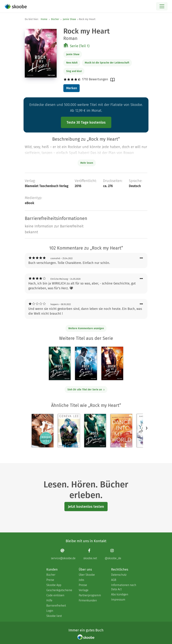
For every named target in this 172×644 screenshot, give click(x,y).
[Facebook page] (90, 554)
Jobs (81, 580)
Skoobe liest (54, 616)
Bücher (55, 19)
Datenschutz (119, 575)
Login (50, 611)
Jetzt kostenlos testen (86, 507)
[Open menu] (162, 6)
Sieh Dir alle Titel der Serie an (86, 390)
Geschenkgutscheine (59, 590)
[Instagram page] (113, 554)
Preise (50, 580)
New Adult (72, 63)
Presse (83, 585)
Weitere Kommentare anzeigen (86, 328)
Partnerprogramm (90, 595)
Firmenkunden (88, 600)
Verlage (84, 590)
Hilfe (49, 600)
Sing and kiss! (74, 71)
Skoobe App (54, 585)
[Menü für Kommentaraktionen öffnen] (141, 258)
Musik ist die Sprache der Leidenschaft (107, 63)
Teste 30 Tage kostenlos (86, 122)
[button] (147, 428)
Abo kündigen (120, 594)
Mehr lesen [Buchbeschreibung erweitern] (87, 163)
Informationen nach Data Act (124, 587)
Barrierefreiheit (56, 606)
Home (44, 19)
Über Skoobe (87, 575)
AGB (114, 580)
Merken (72, 88)
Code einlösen (55, 595)
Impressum (118, 600)
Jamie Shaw (69, 19)
